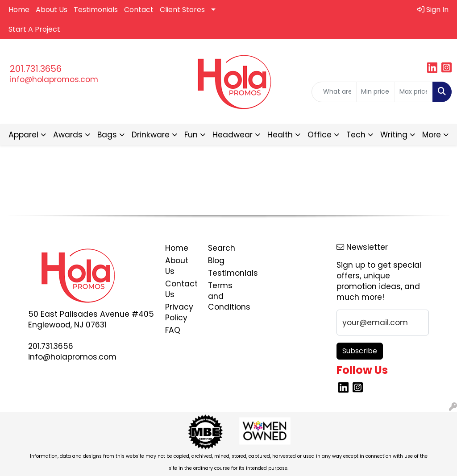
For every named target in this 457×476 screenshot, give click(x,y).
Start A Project (34, 29)
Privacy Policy (179, 312)
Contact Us (181, 289)
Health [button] (280, 135)
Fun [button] (191, 135)
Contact (139, 10)
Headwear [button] (233, 135)
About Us (52, 10)
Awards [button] (68, 135)
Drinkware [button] (151, 135)
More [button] (432, 135)
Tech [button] (356, 135)
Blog (216, 261)
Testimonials (96, 10)
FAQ (173, 330)
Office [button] (320, 135)
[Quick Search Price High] (414, 92)
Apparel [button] (23, 135)
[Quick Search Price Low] (375, 92)
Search (222, 248)
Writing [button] (394, 135)
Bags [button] (107, 135)
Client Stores (182, 10)
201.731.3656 (36, 69)
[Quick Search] (334, 92)
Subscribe (360, 351)
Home (19, 10)
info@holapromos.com (54, 79)
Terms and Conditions (224, 296)
